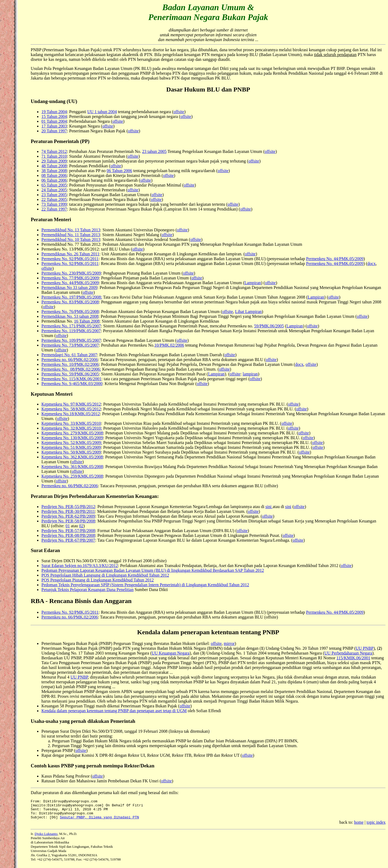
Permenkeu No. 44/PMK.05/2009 (335, 259)
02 (81, 526)
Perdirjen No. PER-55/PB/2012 (68, 507)
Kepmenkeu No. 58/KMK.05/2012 (71, 409)
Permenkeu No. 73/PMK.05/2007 (70, 345)
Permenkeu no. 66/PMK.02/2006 (70, 360)
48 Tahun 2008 (54, 166)
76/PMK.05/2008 (84, 312)
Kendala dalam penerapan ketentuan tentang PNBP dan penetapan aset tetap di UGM (114, 711)
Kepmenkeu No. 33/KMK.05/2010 (71, 423)
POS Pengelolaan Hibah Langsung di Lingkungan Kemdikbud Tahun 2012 (105, 575)
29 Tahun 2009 (54, 161)
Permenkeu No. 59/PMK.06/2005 (70, 374)
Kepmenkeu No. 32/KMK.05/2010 (71, 428)
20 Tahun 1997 (54, 131)
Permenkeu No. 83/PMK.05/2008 (70, 302)
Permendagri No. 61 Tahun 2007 (69, 355)
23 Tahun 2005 (54, 195)
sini (269, 507)
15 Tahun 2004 (54, 116)
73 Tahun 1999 (54, 204)
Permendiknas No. (57, 254)
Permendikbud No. (58, 235)
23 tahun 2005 (154, 151)
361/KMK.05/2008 (87, 467)
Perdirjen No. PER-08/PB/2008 (68, 535)
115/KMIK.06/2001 (353, 658)
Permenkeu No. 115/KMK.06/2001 (71, 379)
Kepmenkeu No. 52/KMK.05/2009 (71, 443)
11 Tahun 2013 (87, 235)
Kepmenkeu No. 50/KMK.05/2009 (71, 452)
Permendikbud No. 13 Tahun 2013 (71, 230)
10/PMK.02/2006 (169, 345)
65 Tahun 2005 (54, 185)
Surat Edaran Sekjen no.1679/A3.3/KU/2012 (80, 566)
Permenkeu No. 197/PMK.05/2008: (72, 297)
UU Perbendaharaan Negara (348, 653)
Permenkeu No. (55, 312)
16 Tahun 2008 (87, 321)
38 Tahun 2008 (54, 171)
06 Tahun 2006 (119, 171)
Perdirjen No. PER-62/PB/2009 (68, 516)
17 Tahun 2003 (54, 126)
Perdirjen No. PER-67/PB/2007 (68, 540)
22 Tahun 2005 (54, 199)
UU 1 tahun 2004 (102, 112)
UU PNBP (365, 648)
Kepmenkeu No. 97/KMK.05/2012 (71, 404)
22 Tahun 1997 (54, 209)
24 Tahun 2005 (54, 190)
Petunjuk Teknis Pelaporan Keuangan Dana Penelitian (87, 590)
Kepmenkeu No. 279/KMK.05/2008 (72, 433)
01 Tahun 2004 (54, 121)
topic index (376, 826)
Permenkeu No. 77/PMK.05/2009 (70, 278)
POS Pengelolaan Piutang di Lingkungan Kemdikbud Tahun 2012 (97, 580)
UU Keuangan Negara (171, 653)
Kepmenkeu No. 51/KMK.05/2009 (71, 447)
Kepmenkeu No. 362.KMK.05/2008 (72, 457)
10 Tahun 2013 (87, 239)
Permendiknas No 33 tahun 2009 (69, 288)
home (359, 826)
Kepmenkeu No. (56, 467)
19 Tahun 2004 (54, 112)
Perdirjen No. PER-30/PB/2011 (68, 511)
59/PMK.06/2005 (269, 326)
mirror (229, 643)
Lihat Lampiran (249, 312)
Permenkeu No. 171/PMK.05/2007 (71, 326)
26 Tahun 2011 (86, 254)
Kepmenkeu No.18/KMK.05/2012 (71, 414)
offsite (179, 112)
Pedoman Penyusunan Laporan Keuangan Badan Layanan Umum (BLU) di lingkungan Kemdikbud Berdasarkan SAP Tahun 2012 (153, 570)
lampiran (250, 374)
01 (68, 526)
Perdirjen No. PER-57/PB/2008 (68, 531)
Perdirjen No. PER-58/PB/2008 (68, 521)
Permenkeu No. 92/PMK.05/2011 (70, 259)
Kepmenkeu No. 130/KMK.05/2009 (72, 438)
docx (372, 263)
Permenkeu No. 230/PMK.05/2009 (71, 273)
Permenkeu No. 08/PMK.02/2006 (71, 369)
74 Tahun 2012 (54, 151)
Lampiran (253, 283)
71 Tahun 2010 (54, 156)
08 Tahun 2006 (54, 175)
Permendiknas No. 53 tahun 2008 (70, 316)
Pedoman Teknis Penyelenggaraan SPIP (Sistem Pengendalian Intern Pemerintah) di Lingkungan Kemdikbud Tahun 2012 (145, 585)
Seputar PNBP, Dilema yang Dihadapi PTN (99, 821)
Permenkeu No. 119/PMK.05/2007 (71, 331)
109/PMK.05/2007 (85, 340)
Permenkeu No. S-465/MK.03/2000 (72, 384)
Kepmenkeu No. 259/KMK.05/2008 (72, 476)
